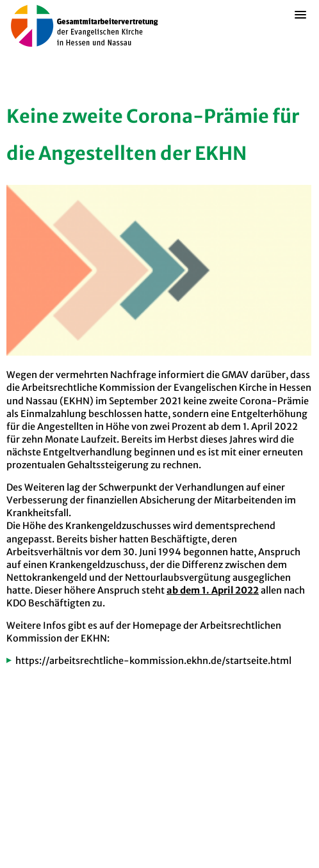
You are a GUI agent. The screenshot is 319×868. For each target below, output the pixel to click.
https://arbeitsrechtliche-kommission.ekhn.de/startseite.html (153, 661)
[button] (300, 35)
